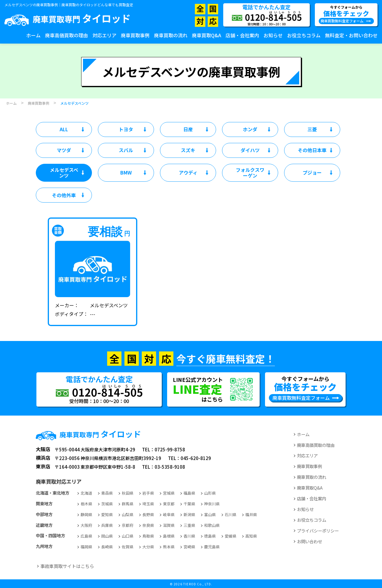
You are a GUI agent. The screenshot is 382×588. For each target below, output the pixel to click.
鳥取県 (148, 536)
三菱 (312, 129)
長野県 (148, 514)
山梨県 (128, 514)
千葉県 (189, 504)
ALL (64, 129)
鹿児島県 (212, 547)
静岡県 (86, 514)
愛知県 (107, 514)
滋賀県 (169, 525)
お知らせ (273, 35)
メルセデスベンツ (64, 173)
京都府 (128, 525)
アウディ (188, 172)
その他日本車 (312, 150)
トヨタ (126, 129)
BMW (126, 172)
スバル (126, 150)
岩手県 (148, 493)
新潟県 (189, 514)
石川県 (231, 514)
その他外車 (64, 195)
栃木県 (86, 504)
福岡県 (86, 547)
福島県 (189, 493)
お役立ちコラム (304, 35)
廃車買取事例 (135, 35)
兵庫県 (107, 525)
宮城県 (169, 493)
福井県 (251, 514)
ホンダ (250, 129)
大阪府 (86, 525)
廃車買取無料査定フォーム (342, 21)
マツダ (64, 150)
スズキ (188, 150)
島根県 (169, 536)
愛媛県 (231, 536)
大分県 (148, 547)
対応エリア (104, 35)
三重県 (189, 525)
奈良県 (148, 525)
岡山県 (107, 536)
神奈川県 (212, 504)
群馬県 (128, 504)
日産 (188, 129)
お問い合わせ (309, 541)
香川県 (189, 536)
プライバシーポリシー (318, 531)
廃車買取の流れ (171, 35)
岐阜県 (169, 514)
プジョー (312, 172)
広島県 (86, 536)
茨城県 (107, 504)
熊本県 (169, 547)
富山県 (210, 514)
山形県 (210, 493)
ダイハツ (250, 150)
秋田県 (128, 493)
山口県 (128, 536)
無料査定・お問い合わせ (351, 35)
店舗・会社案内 (242, 35)
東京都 (169, 504)
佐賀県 (128, 547)
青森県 (107, 493)
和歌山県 (212, 525)
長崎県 (107, 547)
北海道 (86, 493)
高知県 (251, 536)
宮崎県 (189, 547)
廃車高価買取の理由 (67, 35)
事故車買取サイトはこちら (67, 566)
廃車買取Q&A (207, 35)
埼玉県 (148, 504)
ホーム (33, 35)
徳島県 (210, 536)
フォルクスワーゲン (250, 173)
